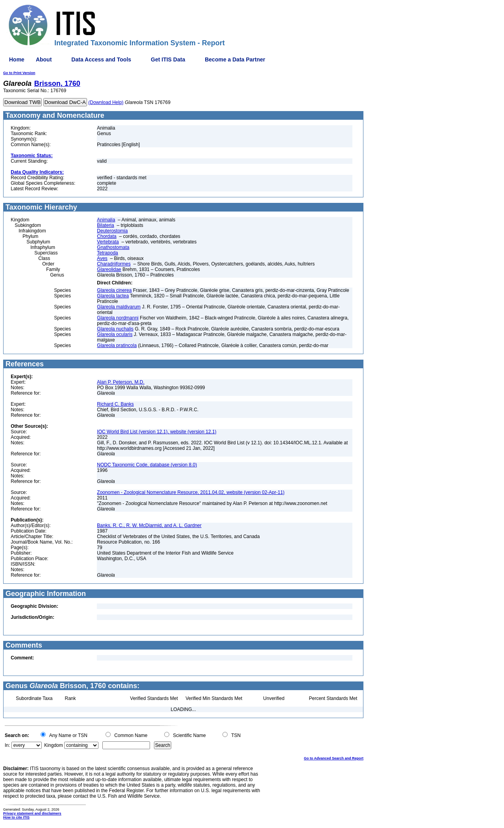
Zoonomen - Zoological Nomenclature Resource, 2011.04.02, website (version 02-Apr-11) (191, 492)
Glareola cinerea (114, 290)
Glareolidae (109, 269)
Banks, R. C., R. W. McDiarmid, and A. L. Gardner (149, 525)
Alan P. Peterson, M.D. (121, 382)
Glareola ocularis (115, 334)
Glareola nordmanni (118, 318)
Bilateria (105, 225)
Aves (102, 258)
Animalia (106, 220)
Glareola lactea (113, 296)
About (44, 59)
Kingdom (53, 745)
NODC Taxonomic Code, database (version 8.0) (147, 465)
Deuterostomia (112, 231)
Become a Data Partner (235, 59)
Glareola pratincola (117, 345)
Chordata (107, 236)
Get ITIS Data (168, 59)
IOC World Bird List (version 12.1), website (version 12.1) (157, 432)
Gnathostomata (113, 247)
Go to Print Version (19, 73)
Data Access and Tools (101, 59)
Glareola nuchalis (115, 329)
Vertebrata (108, 242)
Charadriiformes (114, 264)
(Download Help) (106, 102)
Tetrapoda (107, 253)
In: (7, 745)
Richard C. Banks (115, 404)
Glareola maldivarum (119, 307)
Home (17, 59)
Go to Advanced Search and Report (334, 758)
